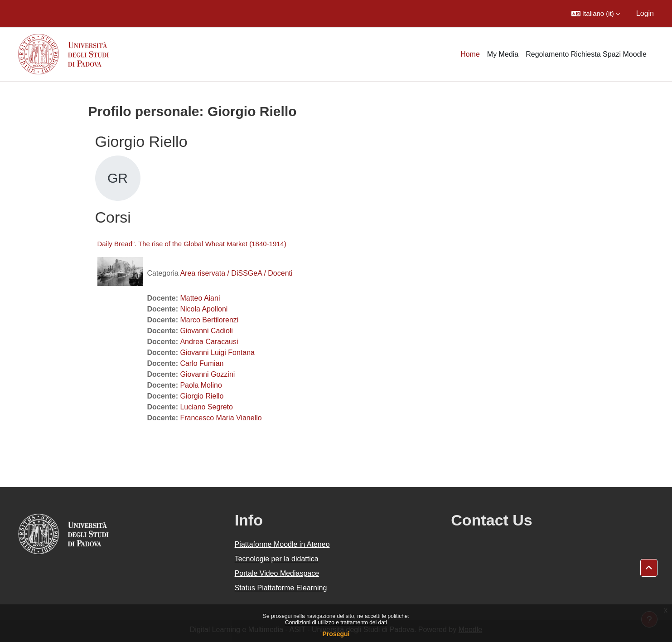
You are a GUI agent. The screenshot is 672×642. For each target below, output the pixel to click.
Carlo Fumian (202, 363)
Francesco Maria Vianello (221, 418)
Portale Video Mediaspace (277, 573)
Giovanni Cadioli (206, 331)
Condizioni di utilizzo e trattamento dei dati (336, 623)
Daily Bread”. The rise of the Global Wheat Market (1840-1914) (192, 244)
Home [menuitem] (470, 54)
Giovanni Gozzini (207, 374)
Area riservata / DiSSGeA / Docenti (236, 273)
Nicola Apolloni (204, 309)
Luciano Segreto (206, 407)
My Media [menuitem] (503, 54)
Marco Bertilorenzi (209, 320)
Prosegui (336, 634)
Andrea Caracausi (209, 342)
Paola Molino (201, 385)
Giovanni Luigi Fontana (217, 353)
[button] (596, 14)
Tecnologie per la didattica (277, 559)
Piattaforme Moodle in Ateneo (282, 544)
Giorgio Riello (202, 396)
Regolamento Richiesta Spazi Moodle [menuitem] (586, 54)
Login (645, 13)
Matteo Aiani (200, 298)
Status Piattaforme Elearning (281, 588)
